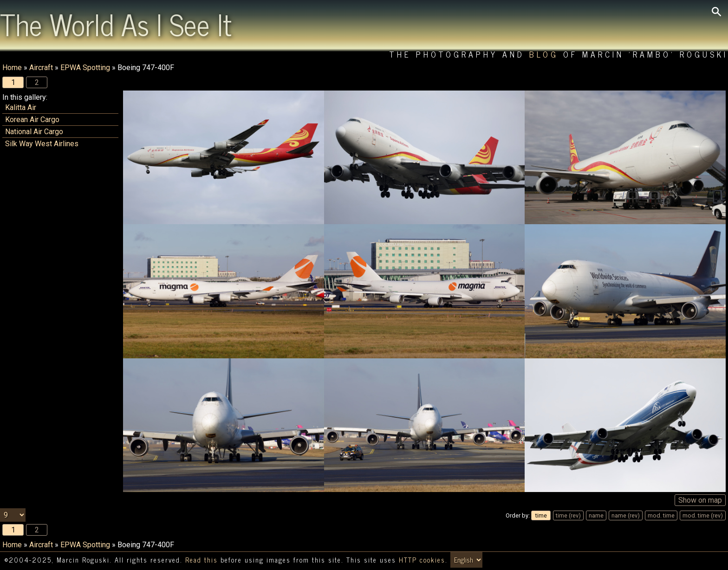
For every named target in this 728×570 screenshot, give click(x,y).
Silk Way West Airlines (42, 144)
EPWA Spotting (85, 68)
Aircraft (41, 68)
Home (12, 68)
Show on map (700, 500)
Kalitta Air (21, 107)
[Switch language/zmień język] (466, 560)
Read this (201, 560)
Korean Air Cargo (32, 120)
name (596, 515)
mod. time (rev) (703, 515)
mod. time (661, 515)
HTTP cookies (422, 560)
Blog (544, 54)
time (541, 515)
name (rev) (626, 515)
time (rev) (568, 515)
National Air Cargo (34, 132)
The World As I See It (116, 24)
